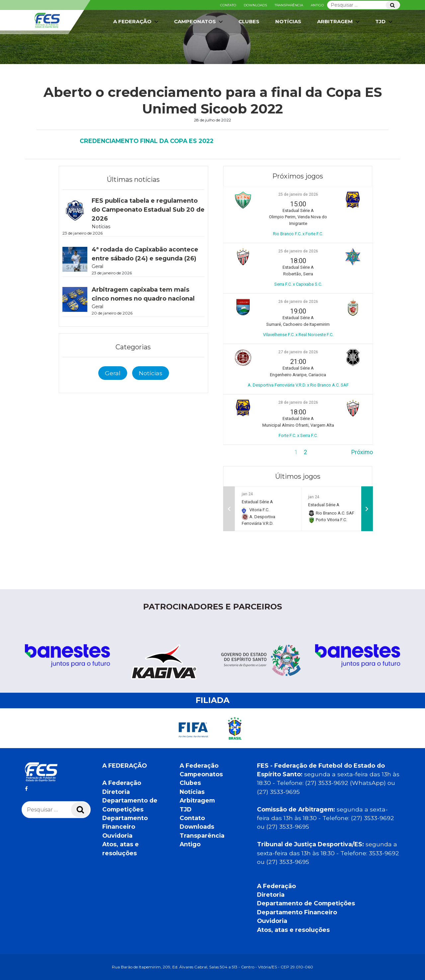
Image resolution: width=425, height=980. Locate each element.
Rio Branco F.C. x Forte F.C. (298, 234)
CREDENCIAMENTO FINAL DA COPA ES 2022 (147, 141)
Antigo (317, 5)
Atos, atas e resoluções (293, 930)
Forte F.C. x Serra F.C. (298, 435)
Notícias (288, 21)
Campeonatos (199, 22)
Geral (113, 373)
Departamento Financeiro (297, 912)
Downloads (255, 5)
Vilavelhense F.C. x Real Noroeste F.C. (298, 335)
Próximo (362, 452)
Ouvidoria (117, 836)
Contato (228, 5)
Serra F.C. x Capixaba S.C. (298, 284)
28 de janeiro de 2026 (298, 402)
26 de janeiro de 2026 (298, 302)
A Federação (136, 22)
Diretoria (116, 792)
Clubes (249, 21)
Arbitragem (339, 22)
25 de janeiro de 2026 (298, 194)
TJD (384, 22)
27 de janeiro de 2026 (298, 352)
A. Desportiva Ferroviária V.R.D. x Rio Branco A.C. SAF (298, 385)
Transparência (289, 5)
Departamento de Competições (306, 903)
